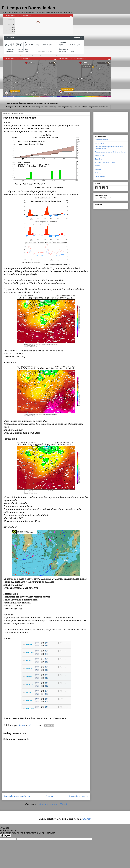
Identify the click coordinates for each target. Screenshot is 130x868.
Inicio (49, 797)
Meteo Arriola (100, 155)
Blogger (87, 819)
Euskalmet (99, 159)
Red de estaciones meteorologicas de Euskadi (110, 152)
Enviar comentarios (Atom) (53, 804)
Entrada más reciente (16, 797)
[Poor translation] (8, 836)
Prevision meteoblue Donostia (105, 162)
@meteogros (99, 143)
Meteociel (98, 169)
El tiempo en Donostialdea (28, 8)
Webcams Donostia (102, 140)
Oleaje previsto (100, 176)
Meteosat (98, 173)
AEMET (98, 166)
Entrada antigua (78, 797)
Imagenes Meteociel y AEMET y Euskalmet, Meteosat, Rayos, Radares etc (32, 103)
